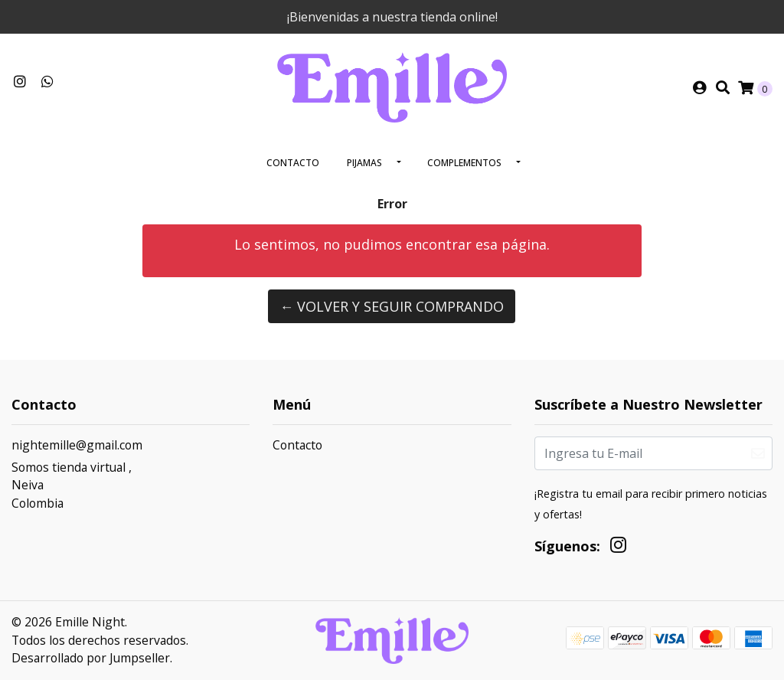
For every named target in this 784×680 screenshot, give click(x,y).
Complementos (464, 163)
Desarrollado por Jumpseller (91, 658)
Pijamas (364, 163)
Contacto (293, 163)
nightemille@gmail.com (77, 445)
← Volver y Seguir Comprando (392, 306)
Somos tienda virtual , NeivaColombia (72, 485)
